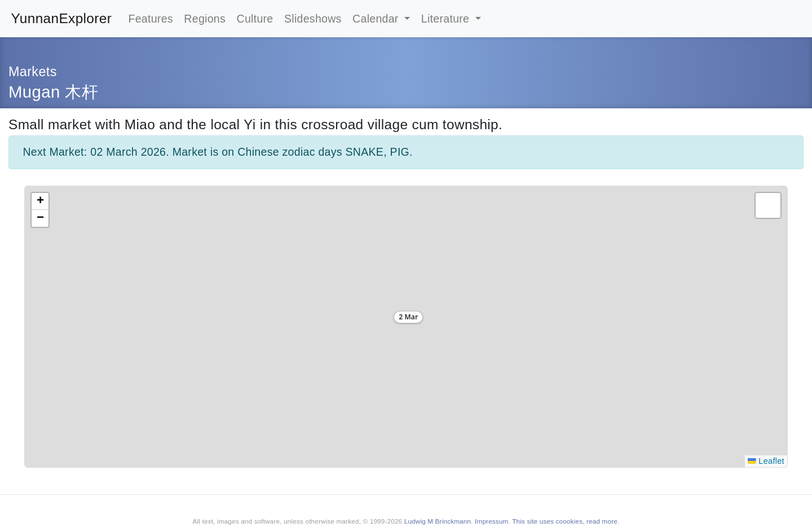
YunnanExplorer (62, 18)
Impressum (491, 521)
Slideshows (313, 19)
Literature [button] (447, 19)
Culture (255, 19)
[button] (406, 319)
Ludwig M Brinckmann (438, 521)
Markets (33, 72)
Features (150, 19)
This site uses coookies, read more (565, 521)
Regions (205, 19)
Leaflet (766, 461)
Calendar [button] (377, 19)
